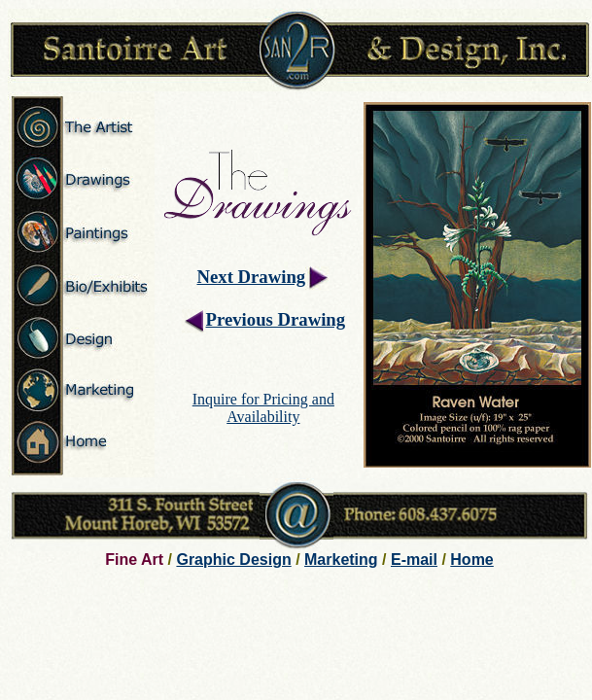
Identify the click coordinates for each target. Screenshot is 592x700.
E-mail (414, 560)
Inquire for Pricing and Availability (263, 408)
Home (471, 560)
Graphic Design (233, 560)
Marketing (341, 560)
